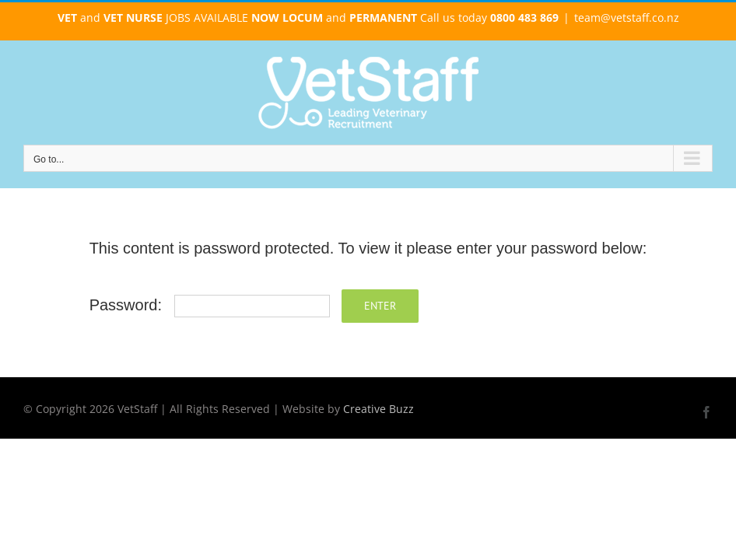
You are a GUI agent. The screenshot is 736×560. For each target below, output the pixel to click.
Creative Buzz (379, 409)
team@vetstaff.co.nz (627, 17)
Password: (210, 305)
